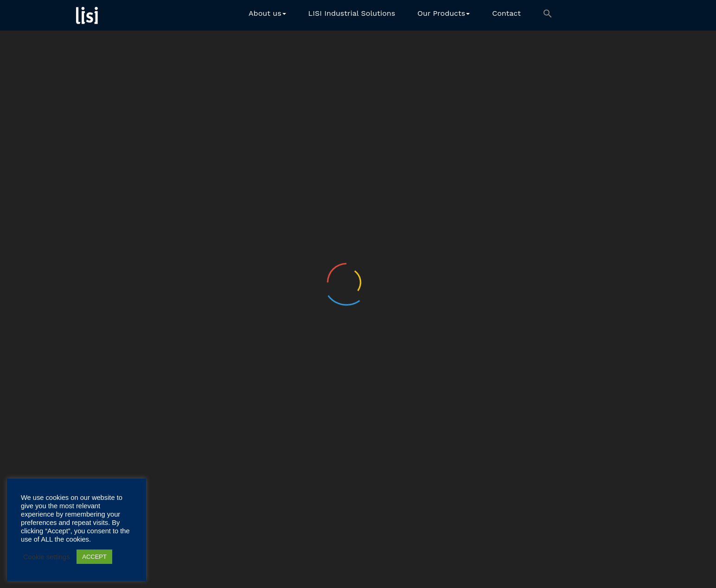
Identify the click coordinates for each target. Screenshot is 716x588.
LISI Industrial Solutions (352, 13)
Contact (506, 13)
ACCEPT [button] (94, 557)
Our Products (444, 13)
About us (267, 13)
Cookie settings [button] (46, 557)
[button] (548, 15)
